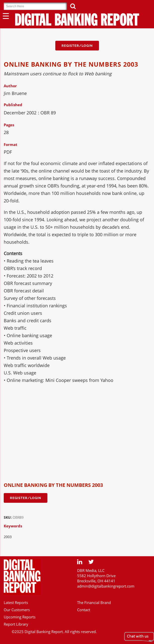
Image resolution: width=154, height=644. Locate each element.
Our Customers (17, 610)
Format (11, 144)
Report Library (16, 624)
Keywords (13, 526)
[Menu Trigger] (6, 16)
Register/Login (77, 46)
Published (13, 105)
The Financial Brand (94, 602)
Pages (9, 125)
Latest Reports (16, 602)
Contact (84, 610)
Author (10, 86)
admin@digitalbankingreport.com (106, 586)
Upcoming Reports (20, 617)
